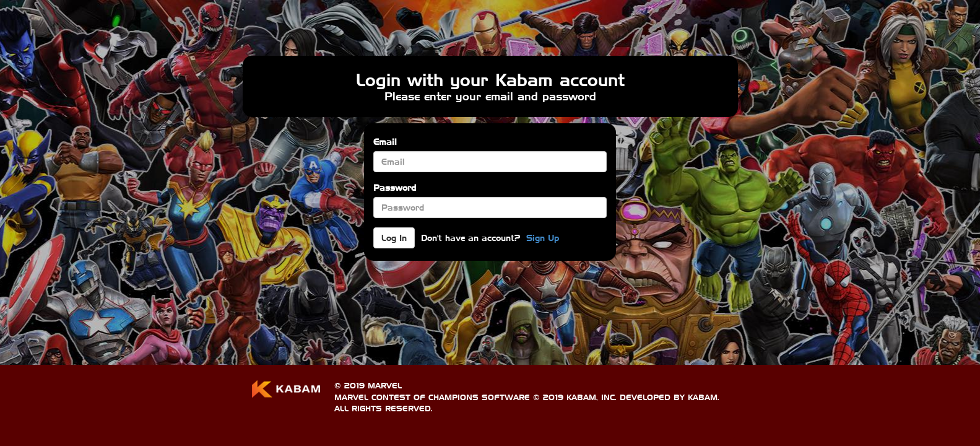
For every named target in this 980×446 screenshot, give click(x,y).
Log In (394, 238)
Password (395, 188)
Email (385, 142)
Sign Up (543, 238)
